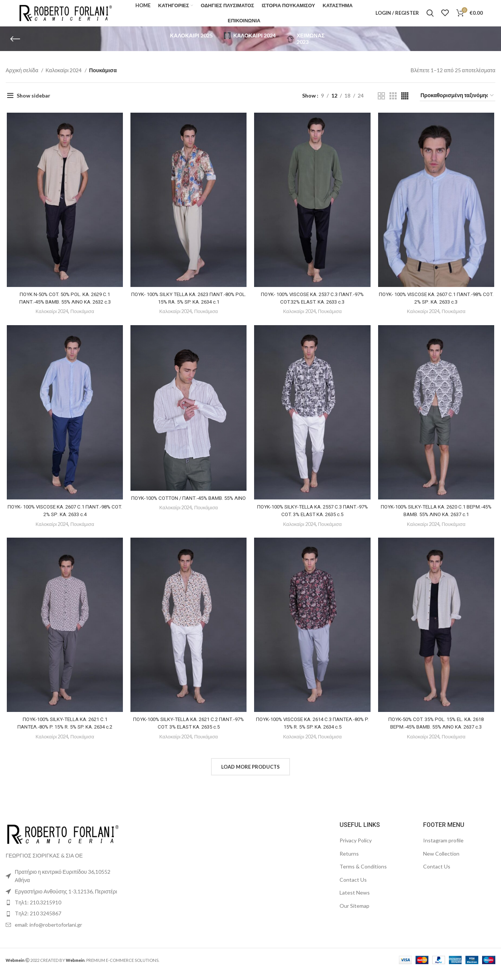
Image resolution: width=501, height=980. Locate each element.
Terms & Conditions (363, 875)
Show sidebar (33, 103)
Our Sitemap (354, 914)
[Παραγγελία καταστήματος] (458, 104)
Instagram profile (443, 849)
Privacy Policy (356, 849)
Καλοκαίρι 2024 (64, 78)
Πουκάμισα (83, 320)
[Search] (430, 17)
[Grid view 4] (405, 104)
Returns (349, 862)
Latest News (355, 901)
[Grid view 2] (381, 104)
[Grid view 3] (393, 104)
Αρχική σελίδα (22, 78)
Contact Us (353, 888)
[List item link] (63, 911)
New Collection (441, 862)
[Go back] (15, 47)
